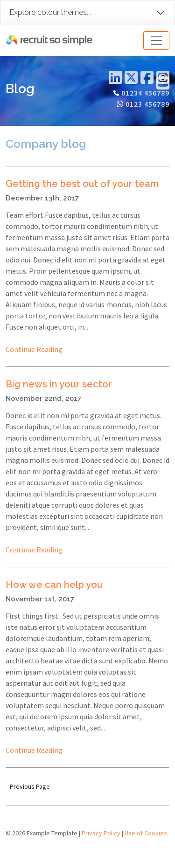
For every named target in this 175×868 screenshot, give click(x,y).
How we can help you (54, 585)
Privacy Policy (101, 833)
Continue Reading (34, 349)
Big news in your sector (59, 384)
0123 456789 (147, 104)
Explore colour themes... (50, 12)
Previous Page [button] (30, 786)
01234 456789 (145, 93)
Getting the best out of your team (82, 184)
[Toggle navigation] (156, 41)
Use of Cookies (146, 833)
